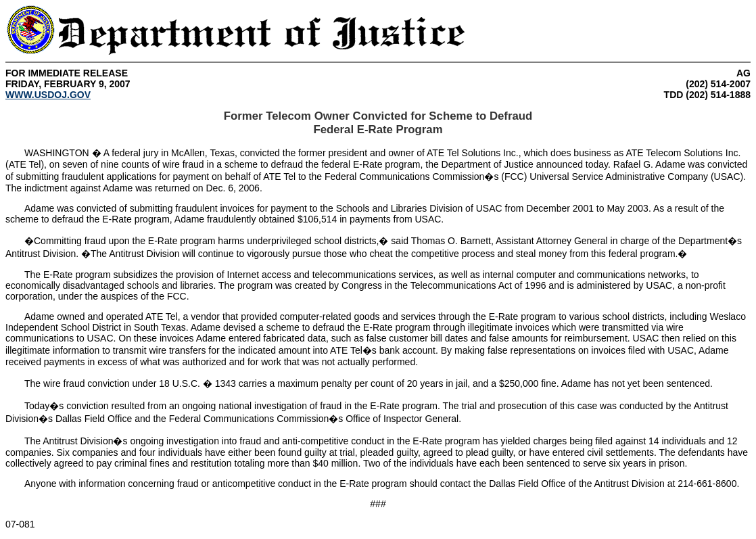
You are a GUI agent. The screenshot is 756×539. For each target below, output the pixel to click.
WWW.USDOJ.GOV (48, 95)
